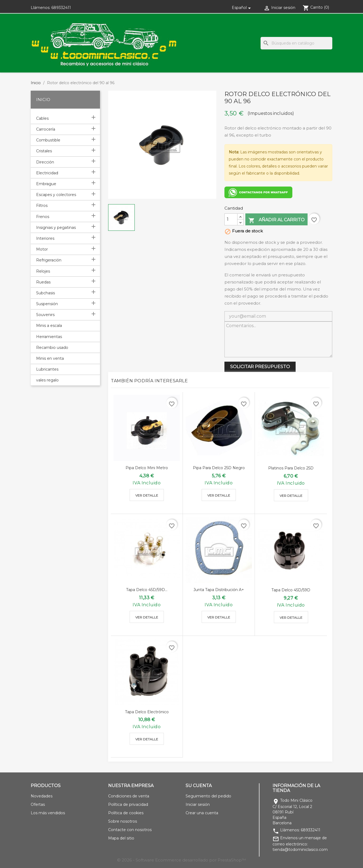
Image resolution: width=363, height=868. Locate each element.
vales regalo (47, 380)
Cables (42, 118)
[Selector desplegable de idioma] (242, 8)
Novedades (42, 796)
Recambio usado (52, 348)
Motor (42, 249)
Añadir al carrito (276, 220)
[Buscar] (296, 43)
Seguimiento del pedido (208, 796)
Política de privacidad (128, 804)
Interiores (45, 238)
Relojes (43, 271)
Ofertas (38, 804)
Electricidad (47, 173)
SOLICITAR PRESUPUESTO (260, 367)
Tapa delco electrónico (147, 712)
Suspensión (47, 304)
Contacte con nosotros (130, 830)
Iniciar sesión (198, 804)
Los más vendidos (48, 813)
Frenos (43, 217)
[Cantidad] (231, 219)
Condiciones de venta (129, 796)
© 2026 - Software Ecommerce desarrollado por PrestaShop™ (181, 860)
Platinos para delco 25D (291, 468)
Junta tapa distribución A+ (219, 590)
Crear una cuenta (202, 813)
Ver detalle (147, 495)
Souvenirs (45, 315)
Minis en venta (50, 358)
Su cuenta (199, 786)
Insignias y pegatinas (56, 228)
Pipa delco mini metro (147, 468)
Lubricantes (47, 369)
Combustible (48, 140)
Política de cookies (126, 813)
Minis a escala (49, 326)
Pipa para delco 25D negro (219, 468)
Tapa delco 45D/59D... (147, 590)
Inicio (43, 100)
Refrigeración (49, 260)
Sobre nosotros (123, 821)
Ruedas (43, 282)
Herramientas (49, 337)
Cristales (44, 151)
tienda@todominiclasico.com (300, 850)
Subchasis (46, 293)
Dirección (45, 162)
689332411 (61, 8)
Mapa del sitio (121, 838)
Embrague (46, 184)
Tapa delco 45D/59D (291, 590)
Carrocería (46, 129)
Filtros (42, 206)
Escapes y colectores (56, 195)
